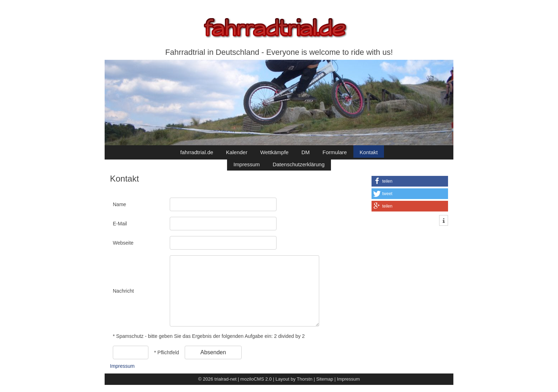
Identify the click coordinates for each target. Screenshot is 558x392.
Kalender (237, 152)
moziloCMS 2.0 (256, 379)
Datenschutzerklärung (299, 164)
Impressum (247, 164)
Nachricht (123, 291)
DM (306, 152)
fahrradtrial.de (197, 152)
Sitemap (325, 379)
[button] (410, 181)
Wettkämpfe (274, 152)
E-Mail (120, 224)
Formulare (335, 152)
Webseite (123, 243)
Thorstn (305, 379)
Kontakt (369, 152)
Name (119, 204)
